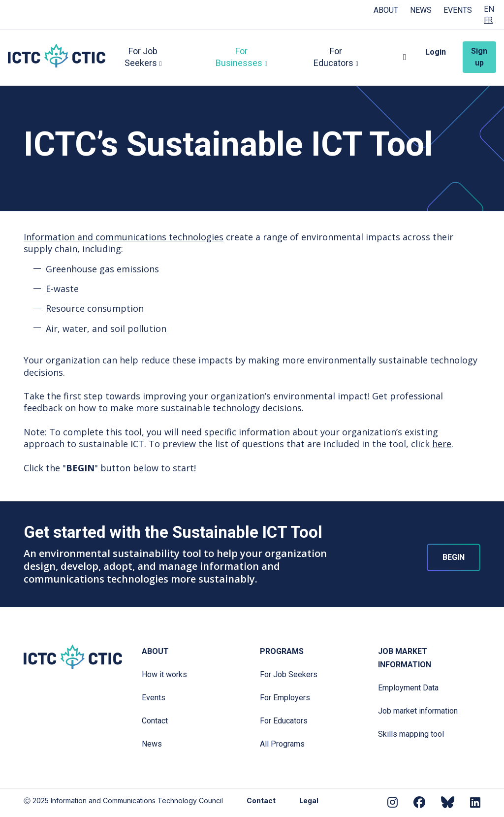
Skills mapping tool (411, 734)
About (386, 10)
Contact (155, 721)
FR (488, 20)
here (442, 444)
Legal (309, 801)
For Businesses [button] (239, 57)
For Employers (285, 698)
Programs (282, 651)
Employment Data (408, 688)
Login (436, 52)
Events (458, 10)
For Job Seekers (289, 674)
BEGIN (454, 557)
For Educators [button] (333, 57)
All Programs (282, 744)
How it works (164, 674)
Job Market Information (405, 658)
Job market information (418, 711)
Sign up (480, 57)
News (421, 10)
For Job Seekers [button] (142, 57)
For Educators (284, 721)
